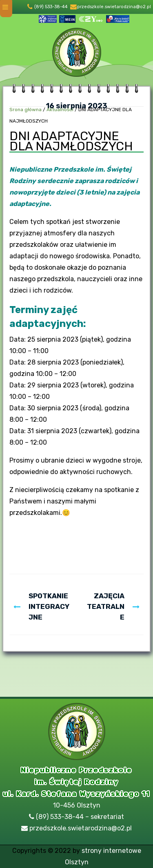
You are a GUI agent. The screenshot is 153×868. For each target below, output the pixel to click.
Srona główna (25, 110)
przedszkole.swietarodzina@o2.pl (114, 7)
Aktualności (60, 110)
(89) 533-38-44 (51, 7)
